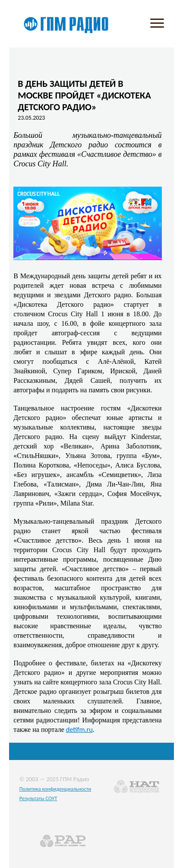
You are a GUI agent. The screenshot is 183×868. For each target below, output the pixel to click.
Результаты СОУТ (38, 798)
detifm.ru (79, 729)
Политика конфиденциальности (55, 789)
